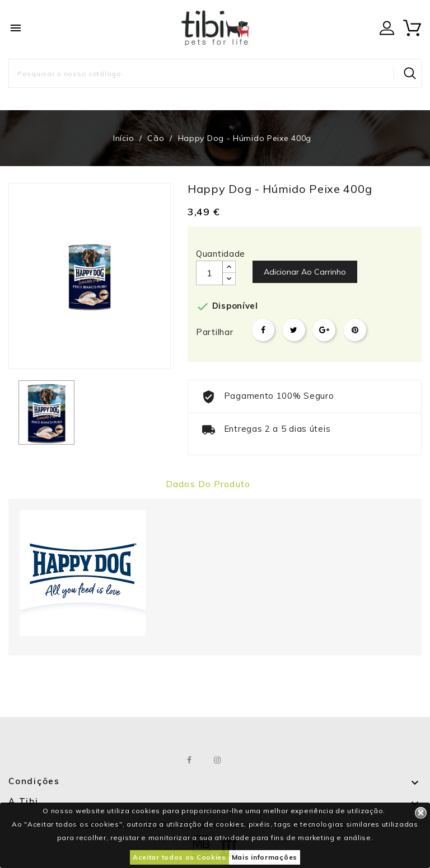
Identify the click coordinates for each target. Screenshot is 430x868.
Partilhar (263, 330)
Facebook (190, 760)
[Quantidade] (209, 273)
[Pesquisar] (215, 73)
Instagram (218, 760)
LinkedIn (246, 760)
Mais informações (265, 857)
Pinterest (355, 330)
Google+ (324, 330)
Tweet (294, 330)
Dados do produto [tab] (208, 484)
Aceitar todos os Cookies (179, 857)
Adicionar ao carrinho (305, 272)
